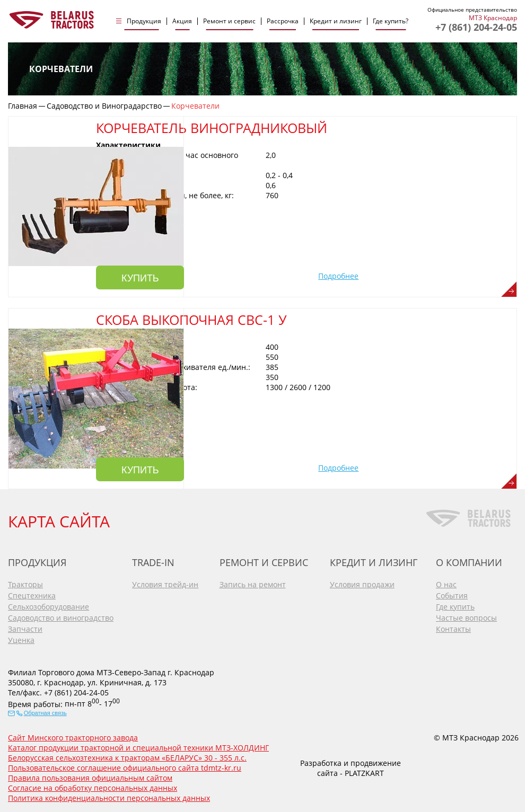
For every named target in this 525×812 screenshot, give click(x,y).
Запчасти (25, 627)
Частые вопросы (466, 616)
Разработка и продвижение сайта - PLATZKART (351, 766)
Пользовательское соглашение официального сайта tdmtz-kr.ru (125, 766)
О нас (446, 582)
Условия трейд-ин (165, 582)
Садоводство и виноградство (61, 616)
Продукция (144, 21)
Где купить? (391, 21)
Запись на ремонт (253, 582)
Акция (182, 21)
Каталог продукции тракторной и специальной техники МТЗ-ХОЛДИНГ (138, 746)
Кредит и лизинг (336, 21)
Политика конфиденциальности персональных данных (109, 796)
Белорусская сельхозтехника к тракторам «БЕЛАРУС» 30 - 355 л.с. (127, 756)
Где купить (455, 604)
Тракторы (25, 582)
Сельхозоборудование (49, 604)
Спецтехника (32, 593)
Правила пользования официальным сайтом (90, 776)
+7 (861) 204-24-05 (476, 27)
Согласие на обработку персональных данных (93, 786)
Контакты (453, 627)
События (452, 593)
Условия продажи (362, 582)
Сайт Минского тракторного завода (73, 736)
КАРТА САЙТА (59, 519)
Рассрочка (283, 21)
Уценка (21, 638)
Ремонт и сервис (229, 21)
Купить (239, 275)
